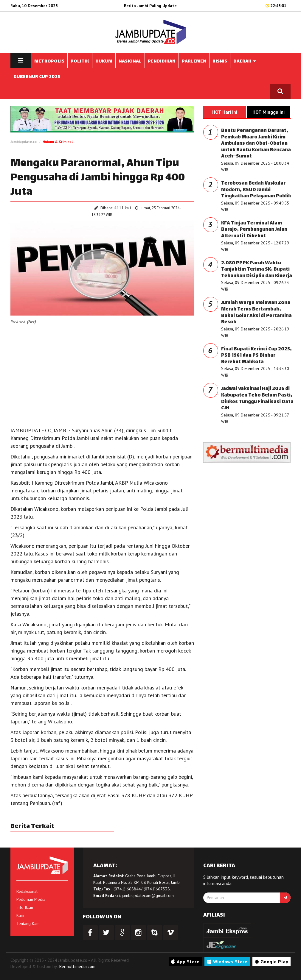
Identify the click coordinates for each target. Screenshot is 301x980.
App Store (185, 962)
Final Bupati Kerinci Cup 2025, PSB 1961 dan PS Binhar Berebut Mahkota (256, 356)
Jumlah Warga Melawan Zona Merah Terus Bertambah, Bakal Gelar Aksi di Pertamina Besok (256, 313)
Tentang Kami (28, 923)
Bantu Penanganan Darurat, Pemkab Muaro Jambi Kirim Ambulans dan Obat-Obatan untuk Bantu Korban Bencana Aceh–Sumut (256, 144)
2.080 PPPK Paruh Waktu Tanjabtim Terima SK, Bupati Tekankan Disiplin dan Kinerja (257, 270)
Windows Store (227, 962)
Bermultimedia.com (77, 966)
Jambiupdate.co (24, 142)
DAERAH (245, 61)
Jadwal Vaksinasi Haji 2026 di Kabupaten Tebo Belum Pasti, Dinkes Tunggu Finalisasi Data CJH (257, 399)
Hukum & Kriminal (58, 142)
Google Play (271, 962)
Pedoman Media (31, 899)
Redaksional (27, 891)
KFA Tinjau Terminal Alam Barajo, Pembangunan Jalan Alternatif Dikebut (254, 230)
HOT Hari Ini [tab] (225, 112)
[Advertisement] (102, 376)
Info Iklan (25, 907)
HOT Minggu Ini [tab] (269, 112)
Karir (21, 915)
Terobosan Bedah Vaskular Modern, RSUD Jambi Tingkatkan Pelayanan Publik (256, 190)
